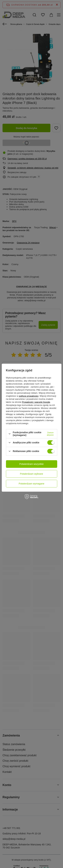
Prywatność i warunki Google (36, 402)
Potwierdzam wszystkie (32, 464)
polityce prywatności (29, 396)
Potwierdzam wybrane (32, 474)
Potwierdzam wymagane (32, 484)
